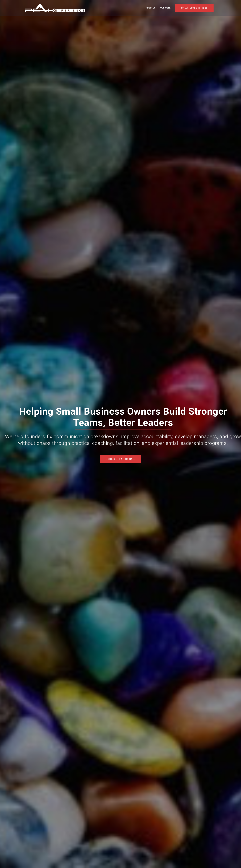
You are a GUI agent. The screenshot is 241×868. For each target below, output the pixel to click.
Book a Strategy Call (120, 459)
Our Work (165, 8)
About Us (151, 8)
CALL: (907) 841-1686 (194, 8)
